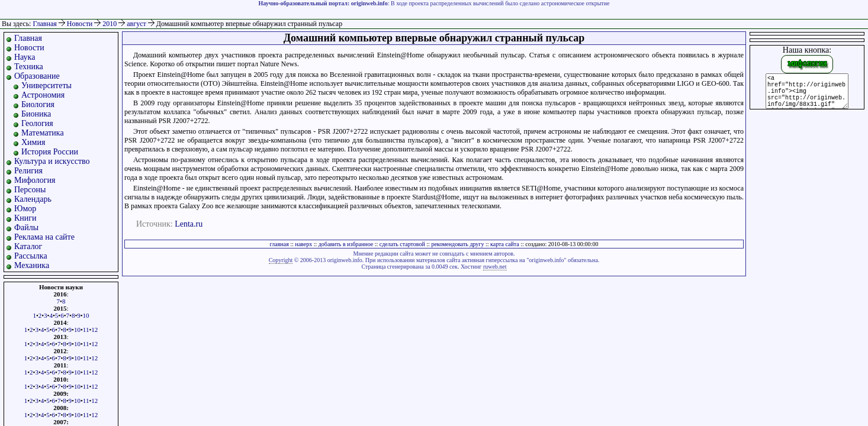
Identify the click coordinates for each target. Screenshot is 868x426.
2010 (110, 24)
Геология (37, 123)
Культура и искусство (52, 161)
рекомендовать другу (457, 244)
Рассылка (31, 256)
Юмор (25, 209)
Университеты (46, 85)
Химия (33, 142)
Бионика (36, 114)
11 (86, 330)
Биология (38, 104)
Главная (44, 24)
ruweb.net (495, 267)
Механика (32, 265)
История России (50, 152)
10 (86, 315)
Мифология (35, 180)
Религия (28, 171)
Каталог (28, 246)
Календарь (33, 199)
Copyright (281, 260)
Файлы (26, 227)
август (137, 24)
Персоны (30, 190)
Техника (29, 67)
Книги (25, 218)
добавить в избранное (346, 244)
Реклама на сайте (44, 237)
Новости (81, 24)
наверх (303, 244)
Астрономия (43, 95)
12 (94, 330)
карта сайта (505, 244)
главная (279, 244)
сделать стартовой (402, 244)
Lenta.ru (189, 224)
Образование (37, 76)
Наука (25, 57)
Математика (43, 133)
